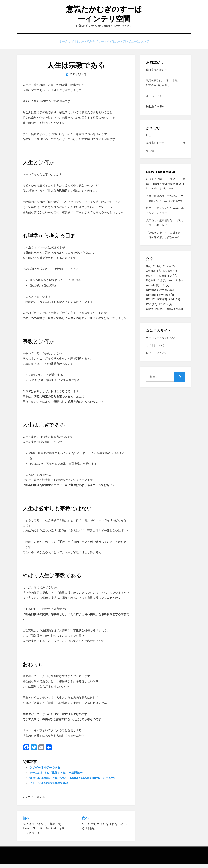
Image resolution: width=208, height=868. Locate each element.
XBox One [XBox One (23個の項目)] (155, 316)
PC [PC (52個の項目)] (151, 306)
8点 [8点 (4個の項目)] (172, 281)
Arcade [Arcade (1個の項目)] (153, 291)
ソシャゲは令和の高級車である (49, 788)
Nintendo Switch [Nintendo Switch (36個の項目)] (160, 296)
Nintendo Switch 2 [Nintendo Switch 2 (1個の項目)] (160, 301)
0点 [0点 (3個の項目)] (150, 271)
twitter (160, 111)
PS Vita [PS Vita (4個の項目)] (166, 311)
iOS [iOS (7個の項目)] (165, 291)
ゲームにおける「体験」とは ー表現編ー (56, 777)
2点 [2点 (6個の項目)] (171, 271)
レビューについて (143, 46)
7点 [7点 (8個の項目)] (162, 281)
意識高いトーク (166, 147)
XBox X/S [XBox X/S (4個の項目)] (175, 316)
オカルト (42, 802)
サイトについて (77, 46)
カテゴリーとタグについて (110, 46)
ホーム (58, 46)
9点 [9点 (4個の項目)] (150, 286)
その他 (150, 155)
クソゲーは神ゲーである (45, 772)
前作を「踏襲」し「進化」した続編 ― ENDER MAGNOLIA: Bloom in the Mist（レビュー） (166, 188)
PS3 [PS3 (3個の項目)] (162, 306)
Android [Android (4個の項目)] (175, 286)
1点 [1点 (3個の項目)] (161, 271)
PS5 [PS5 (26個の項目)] (152, 311)
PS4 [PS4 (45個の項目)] (174, 306)
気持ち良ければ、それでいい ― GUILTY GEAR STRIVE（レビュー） (73, 783)
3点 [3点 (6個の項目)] (150, 276)
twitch (150, 111)
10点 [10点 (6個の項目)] (162, 286)
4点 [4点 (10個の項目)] (161, 276)
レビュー (151, 140)
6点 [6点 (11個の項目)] (151, 281)
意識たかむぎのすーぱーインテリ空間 (104, 16)
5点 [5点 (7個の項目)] (172, 276)
